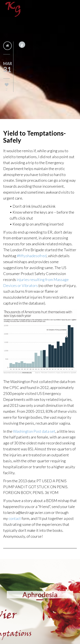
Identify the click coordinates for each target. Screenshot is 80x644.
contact (15, 518)
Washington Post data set (34, 431)
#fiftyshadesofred (32, 256)
